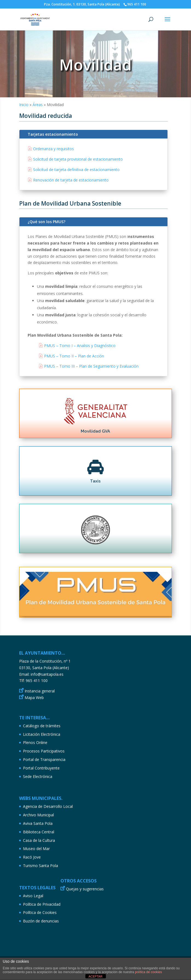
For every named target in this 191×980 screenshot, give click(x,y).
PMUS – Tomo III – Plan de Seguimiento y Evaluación (91, 366)
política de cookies (148, 972)
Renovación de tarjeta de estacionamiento (71, 180)
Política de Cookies (40, 912)
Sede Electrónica (38, 776)
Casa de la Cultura (39, 840)
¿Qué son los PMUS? (47, 222)
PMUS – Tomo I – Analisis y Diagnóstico (80, 346)
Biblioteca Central (39, 832)
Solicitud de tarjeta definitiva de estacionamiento (76, 170)
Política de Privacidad (42, 904)
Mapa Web (34, 698)
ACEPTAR (95, 976)
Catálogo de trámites (42, 726)
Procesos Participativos (44, 751)
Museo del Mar (36, 849)
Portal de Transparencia (44, 759)
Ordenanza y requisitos (53, 149)
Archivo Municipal (38, 815)
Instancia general (40, 691)
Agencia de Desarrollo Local (48, 806)
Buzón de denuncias (41, 921)
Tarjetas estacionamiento (53, 134)
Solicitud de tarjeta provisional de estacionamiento (78, 159)
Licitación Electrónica (42, 734)
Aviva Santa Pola (38, 823)
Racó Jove (32, 857)
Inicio (24, 105)
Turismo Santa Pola (40, 866)
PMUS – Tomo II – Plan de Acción (74, 356)
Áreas (38, 105)
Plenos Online (35, 742)
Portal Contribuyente (41, 768)
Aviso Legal (33, 896)
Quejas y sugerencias (85, 889)
